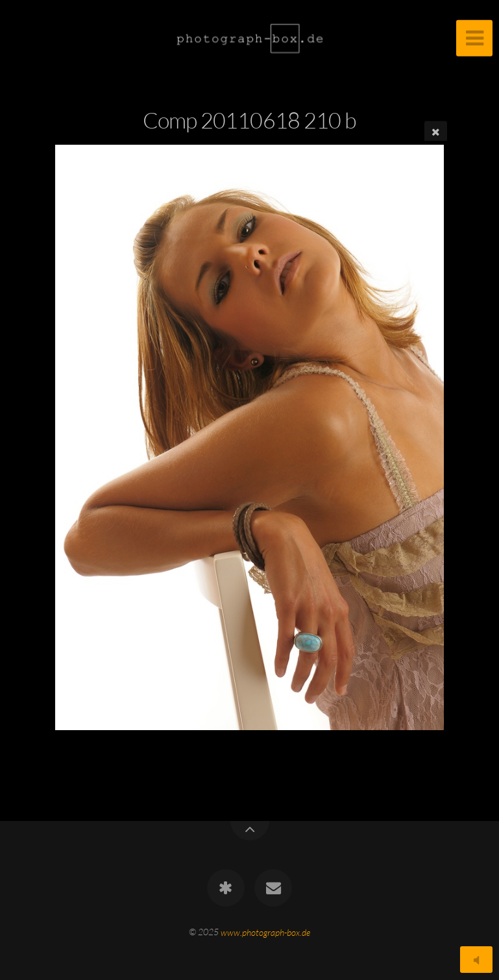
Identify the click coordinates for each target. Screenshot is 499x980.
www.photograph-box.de (265, 932)
